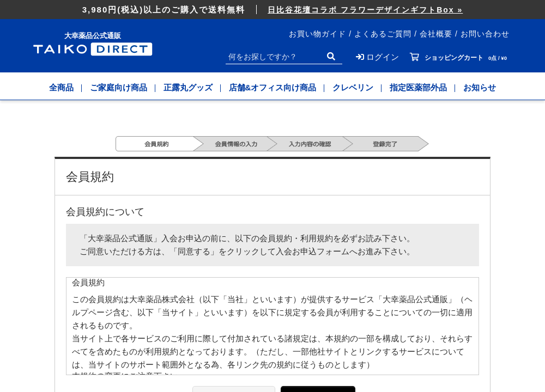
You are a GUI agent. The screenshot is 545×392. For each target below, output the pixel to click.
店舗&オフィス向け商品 (273, 87)
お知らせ (480, 87)
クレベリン (353, 87)
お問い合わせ (485, 34)
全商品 (61, 87)
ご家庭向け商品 (119, 87)
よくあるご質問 (383, 34)
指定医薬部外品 (418, 87)
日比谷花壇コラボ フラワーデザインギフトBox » (365, 10)
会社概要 (436, 34)
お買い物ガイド (317, 34)
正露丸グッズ (188, 87)
